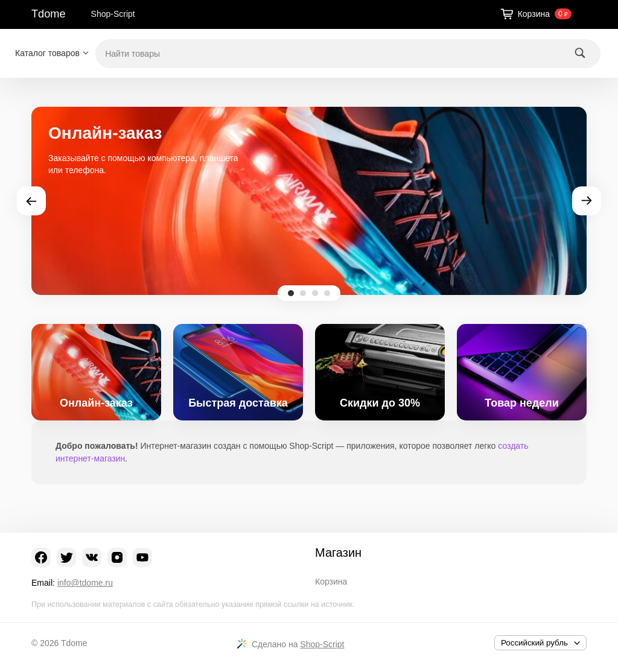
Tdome (49, 14)
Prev (31, 201)
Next (587, 201)
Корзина (331, 582)
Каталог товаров (47, 53)
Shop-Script (113, 14)
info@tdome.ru (85, 583)
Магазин (338, 553)
